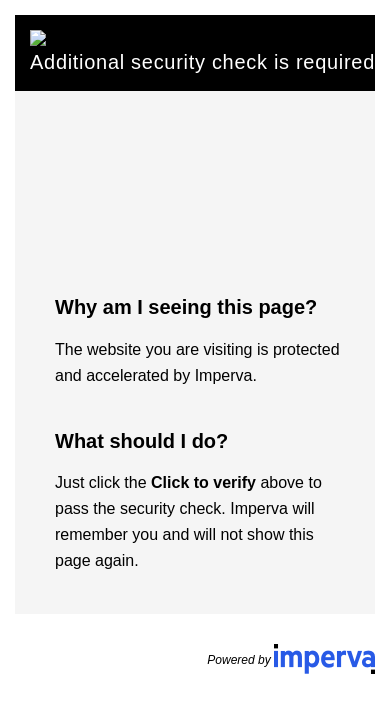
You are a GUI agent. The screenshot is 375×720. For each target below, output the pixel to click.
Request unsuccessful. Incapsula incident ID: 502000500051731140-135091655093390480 (187, 360)
